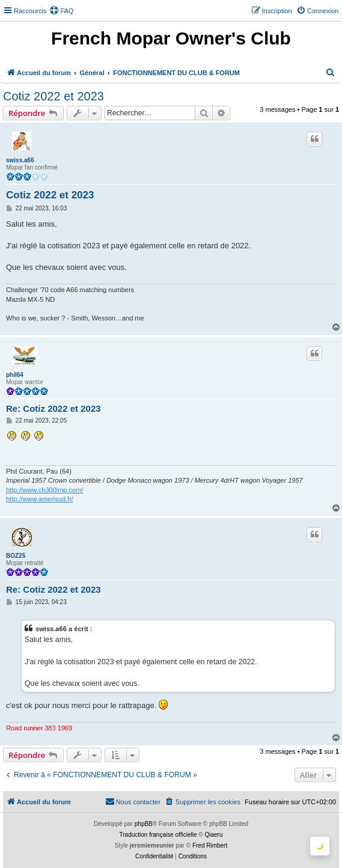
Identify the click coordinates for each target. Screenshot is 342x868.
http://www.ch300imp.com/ (44, 490)
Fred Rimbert (210, 845)
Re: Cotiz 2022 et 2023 (53, 408)
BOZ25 (16, 556)
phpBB (144, 824)
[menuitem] (61, 11)
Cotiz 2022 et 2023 (53, 96)
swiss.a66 (20, 160)
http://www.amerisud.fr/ (40, 499)
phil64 (15, 375)
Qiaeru (213, 835)
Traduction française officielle (158, 835)
